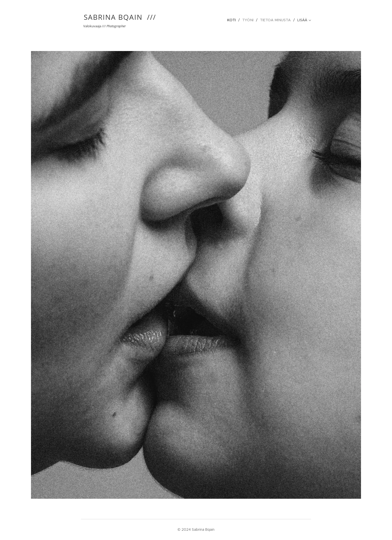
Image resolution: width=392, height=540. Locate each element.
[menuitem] (234, 20)
